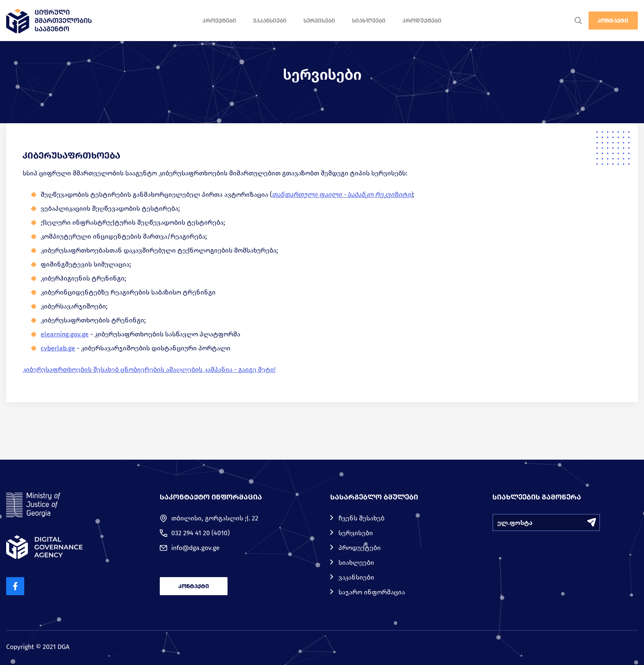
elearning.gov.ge (65, 334)
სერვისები (319, 21)
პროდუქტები (422, 21)
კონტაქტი (613, 21)
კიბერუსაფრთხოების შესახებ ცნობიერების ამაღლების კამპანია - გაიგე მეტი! (149, 369)
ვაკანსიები (270, 21)
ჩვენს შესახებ (361, 518)
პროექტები (219, 21)
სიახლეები (369, 21)
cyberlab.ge (58, 348)
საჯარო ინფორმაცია (372, 592)
